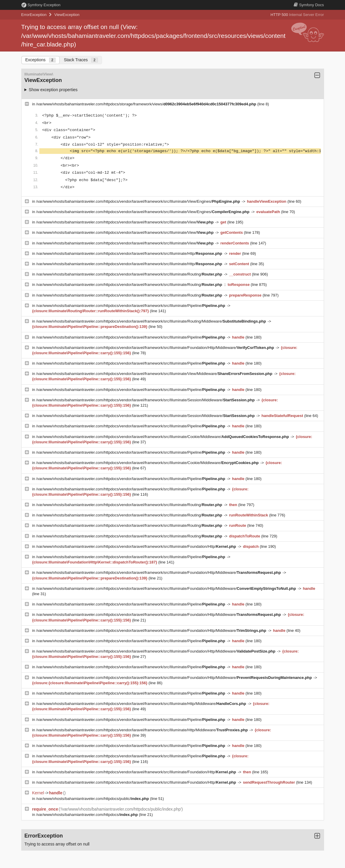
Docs (309, 5)
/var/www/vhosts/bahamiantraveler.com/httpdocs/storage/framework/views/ (147, 104)
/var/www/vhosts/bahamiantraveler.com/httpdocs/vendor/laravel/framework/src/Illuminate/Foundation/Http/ (137, 546)
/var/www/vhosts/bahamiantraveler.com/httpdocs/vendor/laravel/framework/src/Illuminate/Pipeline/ (131, 306)
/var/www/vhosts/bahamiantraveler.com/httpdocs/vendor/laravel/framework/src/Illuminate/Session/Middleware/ (146, 400)
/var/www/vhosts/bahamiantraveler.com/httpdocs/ (88, 815)
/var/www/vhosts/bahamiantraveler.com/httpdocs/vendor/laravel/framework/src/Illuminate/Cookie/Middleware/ (163, 437)
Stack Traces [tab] (81, 60)
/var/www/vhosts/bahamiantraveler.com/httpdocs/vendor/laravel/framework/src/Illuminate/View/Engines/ (139, 201)
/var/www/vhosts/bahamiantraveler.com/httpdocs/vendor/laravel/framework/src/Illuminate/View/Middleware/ (155, 374)
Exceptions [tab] (41, 60)
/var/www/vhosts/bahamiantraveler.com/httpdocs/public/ (93, 799)
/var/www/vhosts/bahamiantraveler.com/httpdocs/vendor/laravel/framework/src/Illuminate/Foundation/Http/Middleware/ (156, 348)
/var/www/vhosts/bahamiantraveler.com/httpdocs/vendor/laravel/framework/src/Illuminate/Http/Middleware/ (142, 704)
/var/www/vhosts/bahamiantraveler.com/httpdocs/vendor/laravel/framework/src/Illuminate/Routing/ (130, 274)
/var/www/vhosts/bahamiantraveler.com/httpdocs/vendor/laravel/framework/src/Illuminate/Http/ (130, 253)
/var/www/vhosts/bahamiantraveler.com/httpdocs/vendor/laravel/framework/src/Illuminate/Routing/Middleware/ (152, 321)
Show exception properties (53, 90)
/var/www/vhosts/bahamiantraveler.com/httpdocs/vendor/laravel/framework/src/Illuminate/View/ (125, 222)
